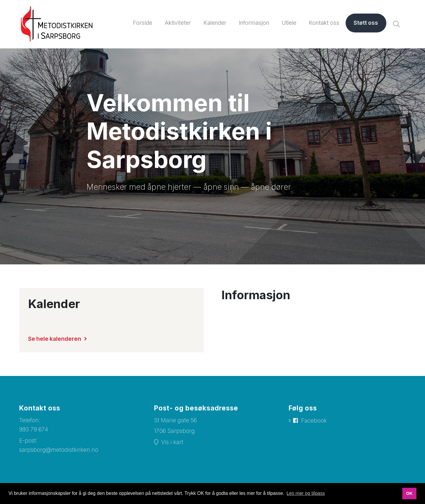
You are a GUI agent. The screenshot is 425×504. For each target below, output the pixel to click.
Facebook (314, 421)
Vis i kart (172, 442)
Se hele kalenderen (55, 339)
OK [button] (409, 493)
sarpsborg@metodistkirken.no (59, 450)
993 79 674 (34, 429)
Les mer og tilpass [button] (306, 493)
